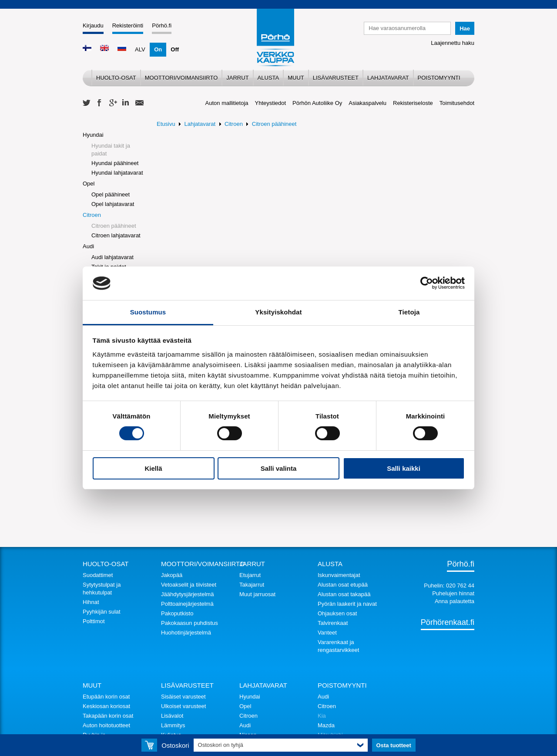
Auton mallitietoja (227, 103)
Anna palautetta (455, 601)
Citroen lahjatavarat (116, 235)
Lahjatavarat (388, 78)
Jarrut (237, 78)
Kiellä (153, 468)
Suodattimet (98, 575)
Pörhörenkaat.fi (448, 622)
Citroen (92, 215)
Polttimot (94, 621)
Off (175, 49)
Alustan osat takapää (344, 594)
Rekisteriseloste (413, 103)
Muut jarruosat (257, 594)
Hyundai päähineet (115, 163)
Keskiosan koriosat (106, 706)
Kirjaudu (93, 25)
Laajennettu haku (453, 43)
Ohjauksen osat (337, 613)
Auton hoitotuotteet (106, 725)
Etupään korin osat (106, 697)
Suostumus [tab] (148, 312)
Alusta (268, 78)
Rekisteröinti (128, 25)
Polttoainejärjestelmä (187, 604)
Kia (322, 716)
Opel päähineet (111, 194)
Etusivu (166, 124)
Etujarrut (250, 575)
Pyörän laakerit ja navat (347, 604)
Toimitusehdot (457, 103)
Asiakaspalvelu (367, 103)
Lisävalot (172, 716)
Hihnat (91, 602)
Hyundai (93, 135)
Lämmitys (173, 725)
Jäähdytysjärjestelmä (187, 594)
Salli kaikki (404, 468)
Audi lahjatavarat (112, 257)
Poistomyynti (439, 78)
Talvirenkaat (333, 623)
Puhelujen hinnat (453, 593)
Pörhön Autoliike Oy (317, 103)
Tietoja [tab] (409, 312)
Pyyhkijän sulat (102, 612)
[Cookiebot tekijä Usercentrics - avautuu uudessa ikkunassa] (427, 283)
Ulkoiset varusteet (183, 706)
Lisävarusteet (336, 78)
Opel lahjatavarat (113, 204)
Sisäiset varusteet (183, 697)
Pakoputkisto (177, 613)
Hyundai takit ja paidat (111, 150)
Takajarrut (252, 585)
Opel (89, 184)
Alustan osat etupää (343, 585)
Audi (88, 246)
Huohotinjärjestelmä (186, 633)
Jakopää (172, 575)
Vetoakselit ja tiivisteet (189, 585)
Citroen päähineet (114, 226)
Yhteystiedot (271, 103)
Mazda (326, 725)
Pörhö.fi (162, 25)
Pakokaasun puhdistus (190, 623)
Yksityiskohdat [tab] (278, 312)
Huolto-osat (116, 78)
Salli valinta (279, 468)
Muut (296, 78)
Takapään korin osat (108, 716)
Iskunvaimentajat (339, 575)
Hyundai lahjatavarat (117, 173)
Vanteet (327, 633)
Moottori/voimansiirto (181, 78)
